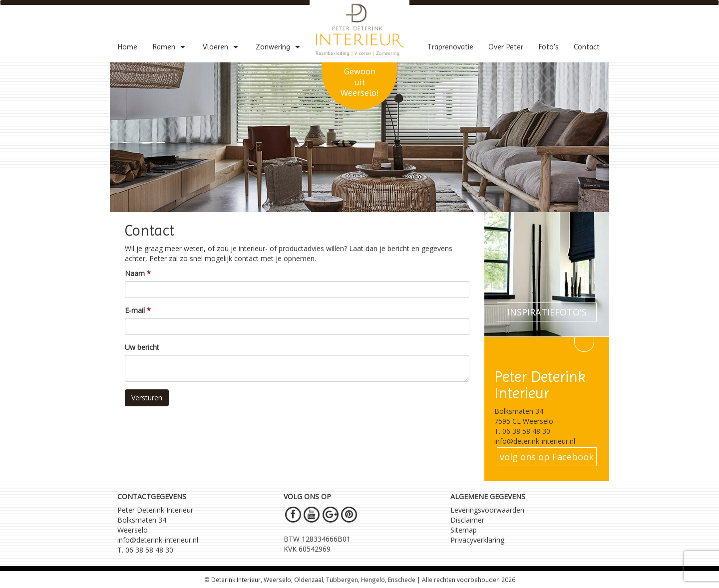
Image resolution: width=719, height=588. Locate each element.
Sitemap (464, 530)
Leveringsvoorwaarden (487, 510)
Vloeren (222, 47)
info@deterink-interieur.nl (158, 540)
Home (127, 47)
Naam (135, 273)
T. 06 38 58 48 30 (145, 550)
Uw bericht (142, 347)
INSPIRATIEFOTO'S (547, 312)
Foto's (548, 47)
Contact (587, 47)
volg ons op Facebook (547, 457)
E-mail (135, 310)
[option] (359, 137)
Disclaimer (467, 520)
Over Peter (506, 47)
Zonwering (279, 47)
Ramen (170, 47)
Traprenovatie (450, 47)
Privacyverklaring (477, 540)
